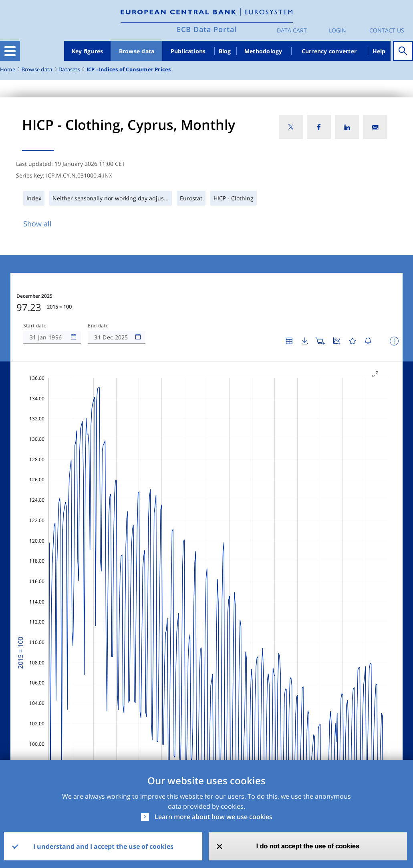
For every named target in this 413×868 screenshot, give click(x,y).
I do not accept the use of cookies (308, 846)
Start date (35, 326)
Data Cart (292, 30)
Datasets (69, 70)
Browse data (137, 51)
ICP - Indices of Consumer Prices (129, 70)
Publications (188, 51)
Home (8, 70)
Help (379, 51)
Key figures (88, 51)
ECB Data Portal (207, 29)
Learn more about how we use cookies (214, 817)
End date (98, 326)
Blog (225, 51)
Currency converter (329, 51)
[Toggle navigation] (10, 51)
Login (337, 30)
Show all (37, 224)
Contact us (387, 30)
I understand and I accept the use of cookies (103, 846)
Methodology (263, 51)
